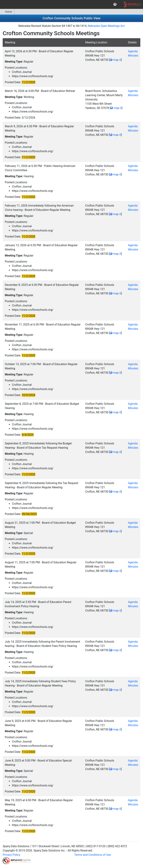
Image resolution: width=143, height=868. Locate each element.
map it (115, 60)
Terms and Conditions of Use (93, 855)
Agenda (133, 51)
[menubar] (71, 4)
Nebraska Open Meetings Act (106, 26)
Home (7, 12)
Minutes (133, 56)
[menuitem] (115, 4)
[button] (115, 4)
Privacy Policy (11, 855)
